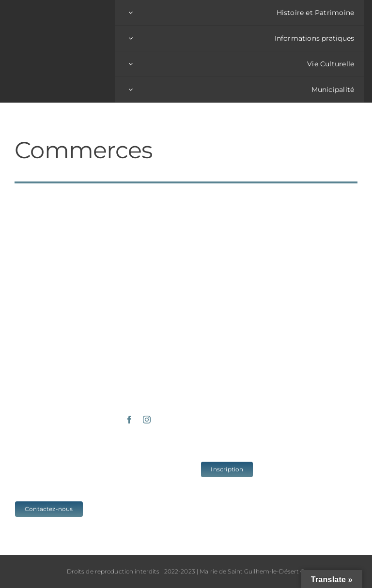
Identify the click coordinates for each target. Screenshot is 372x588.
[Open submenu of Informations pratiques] (131, 38)
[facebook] (129, 420)
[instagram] (147, 420)
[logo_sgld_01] (61, 46)
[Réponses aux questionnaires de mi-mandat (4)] (320, 197)
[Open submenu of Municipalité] (131, 90)
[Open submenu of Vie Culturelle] (131, 64)
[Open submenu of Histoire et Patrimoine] (131, 13)
